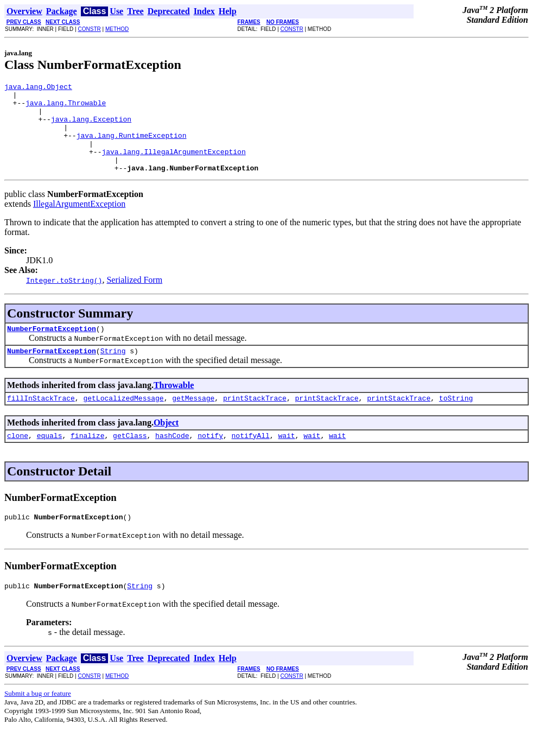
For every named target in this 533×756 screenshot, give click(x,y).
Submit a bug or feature (38, 721)
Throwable (174, 406)
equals (50, 460)
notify (210, 460)
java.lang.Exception (91, 127)
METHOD (117, 29)
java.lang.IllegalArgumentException (173, 166)
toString (456, 421)
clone (18, 460)
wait (286, 460)
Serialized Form (134, 298)
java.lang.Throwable (66, 107)
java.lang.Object (38, 88)
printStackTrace (255, 421)
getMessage (193, 421)
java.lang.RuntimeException (132, 147)
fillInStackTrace (41, 421)
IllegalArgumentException (79, 222)
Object (166, 445)
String (113, 372)
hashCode (172, 460)
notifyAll (251, 460)
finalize (87, 460)
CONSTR (89, 29)
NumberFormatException (52, 348)
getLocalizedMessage (123, 421)
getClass (130, 460)
